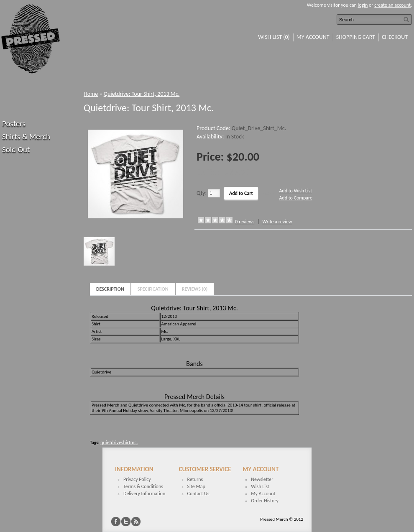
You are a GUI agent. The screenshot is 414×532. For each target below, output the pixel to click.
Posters (14, 124)
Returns (195, 479)
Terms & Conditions (143, 486)
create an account (392, 5)
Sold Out (16, 150)
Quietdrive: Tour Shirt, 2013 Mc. (142, 94)
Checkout (395, 37)
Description (110, 289)
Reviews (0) (195, 289)
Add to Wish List (295, 191)
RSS (136, 522)
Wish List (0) (274, 37)
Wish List (260, 486)
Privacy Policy (137, 479)
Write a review (277, 222)
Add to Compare (296, 198)
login (363, 5)
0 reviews (245, 222)
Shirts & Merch (26, 137)
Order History (265, 501)
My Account (313, 37)
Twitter (126, 522)
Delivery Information (144, 494)
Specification (153, 289)
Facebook (116, 522)
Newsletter (262, 479)
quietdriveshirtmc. (119, 442)
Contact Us (198, 494)
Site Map (196, 486)
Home (91, 94)
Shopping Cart (356, 37)
